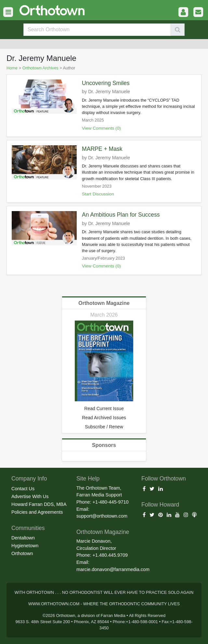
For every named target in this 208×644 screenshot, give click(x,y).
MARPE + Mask (102, 149)
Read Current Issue (104, 408)
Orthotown (22, 553)
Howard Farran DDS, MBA (39, 504)
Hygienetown (25, 546)
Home (12, 68)
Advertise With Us (30, 496)
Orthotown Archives (40, 68)
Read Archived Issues (104, 418)
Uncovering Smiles (106, 83)
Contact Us (23, 489)
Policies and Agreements (37, 512)
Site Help (88, 479)
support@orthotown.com (102, 516)
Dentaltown (23, 538)
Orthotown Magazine (104, 303)
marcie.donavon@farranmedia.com (113, 569)
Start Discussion (98, 194)
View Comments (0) (101, 128)
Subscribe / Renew (104, 427)
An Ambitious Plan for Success (121, 215)
